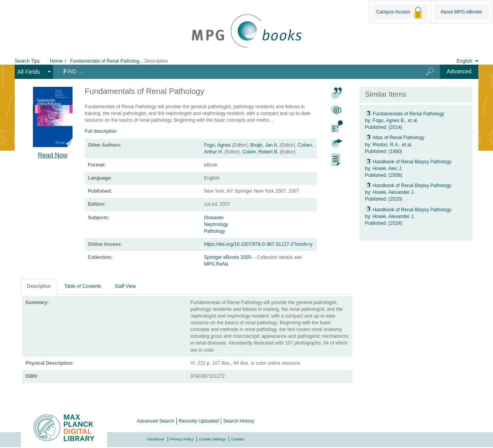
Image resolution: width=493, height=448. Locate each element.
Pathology (215, 231)
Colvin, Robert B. (261, 152)
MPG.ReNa (216, 264)
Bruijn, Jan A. (264, 145)
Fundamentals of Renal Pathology (405, 114)
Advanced (459, 71)
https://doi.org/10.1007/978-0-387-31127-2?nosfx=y (258, 244)
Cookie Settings (212, 439)
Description (39, 286)
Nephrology (216, 224)
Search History (239, 421)
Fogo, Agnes (217, 145)
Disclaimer (156, 439)
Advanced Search (156, 421)
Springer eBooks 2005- (229, 257)
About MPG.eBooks (461, 12)
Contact (238, 439)
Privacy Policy (182, 439)
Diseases (214, 218)
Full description (101, 131)
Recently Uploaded (199, 421)
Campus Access (400, 12)
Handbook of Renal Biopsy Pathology (408, 162)
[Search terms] (233, 71)
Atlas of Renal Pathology (395, 138)
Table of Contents (83, 286)
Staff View (125, 286)
